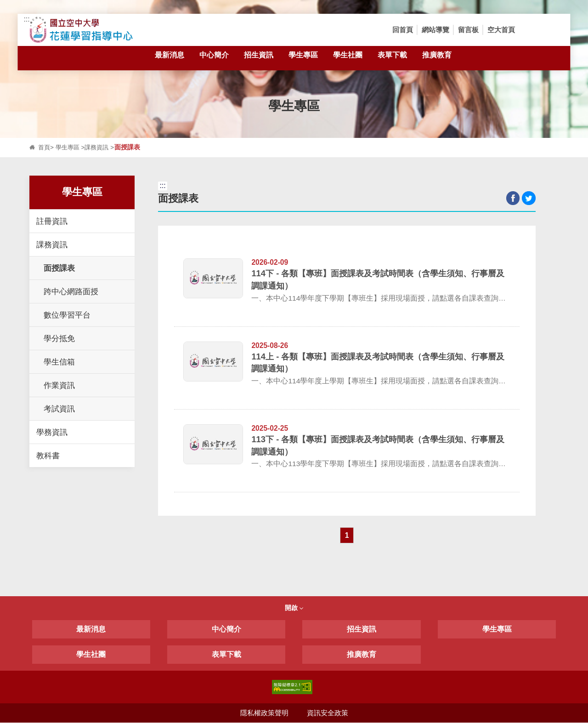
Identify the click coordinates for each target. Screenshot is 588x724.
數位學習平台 (67, 315)
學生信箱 (59, 362)
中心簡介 (214, 60)
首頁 (45, 147)
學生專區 (303, 60)
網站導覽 (435, 30)
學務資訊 (52, 432)
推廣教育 (437, 60)
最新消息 (170, 60)
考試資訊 (59, 409)
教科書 (48, 456)
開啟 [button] (294, 609)
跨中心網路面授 (71, 291)
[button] (531, 30)
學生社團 (348, 60)
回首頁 (403, 30)
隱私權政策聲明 (264, 714)
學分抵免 (59, 338)
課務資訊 (100, 147)
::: (26, 19)
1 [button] (347, 536)
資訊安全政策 (328, 714)
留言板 (468, 30)
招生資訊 (259, 60)
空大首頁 (501, 30)
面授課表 (59, 268)
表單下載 (392, 60)
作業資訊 (59, 385)
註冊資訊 (52, 221)
